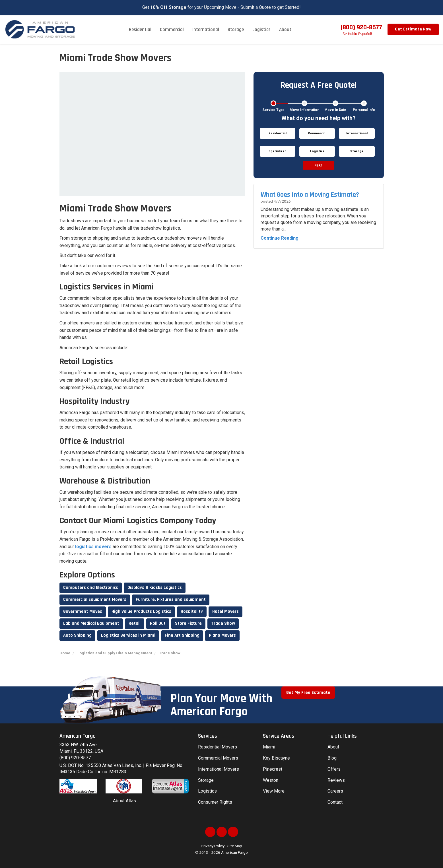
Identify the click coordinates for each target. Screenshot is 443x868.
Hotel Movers (225, 611)
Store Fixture (188, 623)
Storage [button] (236, 30)
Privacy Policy (213, 846)
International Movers (219, 769)
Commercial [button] (172, 30)
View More (274, 791)
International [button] (206, 30)
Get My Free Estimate (308, 693)
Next (319, 165)
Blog (332, 758)
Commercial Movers (218, 758)
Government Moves (83, 611)
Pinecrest (273, 769)
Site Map (235, 846)
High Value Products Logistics (141, 611)
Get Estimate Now (413, 29)
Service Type (273, 110)
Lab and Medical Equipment (91, 623)
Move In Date (335, 110)
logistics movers (93, 547)
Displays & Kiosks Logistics (155, 588)
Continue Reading (280, 238)
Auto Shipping (77, 635)
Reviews (336, 780)
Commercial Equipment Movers (95, 599)
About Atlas (124, 801)
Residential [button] (140, 30)
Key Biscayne (276, 758)
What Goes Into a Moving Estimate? (310, 195)
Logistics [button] (261, 30)
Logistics (207, 791)
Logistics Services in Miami (128, 635)
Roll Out (158, 623)
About (333, 747)
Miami (269, 747)
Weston (271, 780)
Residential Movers (218, 747)
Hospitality (192, 611)
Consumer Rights (215, 802)
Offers (334, 769)
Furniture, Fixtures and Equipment (171, 599)
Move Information (304, 110)
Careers (335, 791)
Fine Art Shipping (182, 635)
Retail (135, 623)
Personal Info (364, 110)
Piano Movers (222, 635)
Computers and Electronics (91, 588)
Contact (335, 802)
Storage (206, 780)
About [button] (285, 30)
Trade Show (223, 623)
